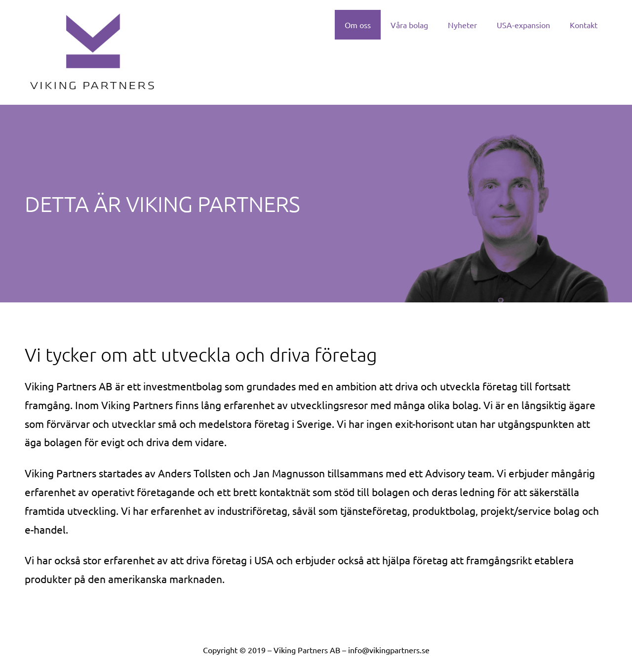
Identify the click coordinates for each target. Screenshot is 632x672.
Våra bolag (409, 25)
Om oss (358, 25)
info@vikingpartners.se (389, 650)
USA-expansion (523, 25)
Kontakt (584, 25)
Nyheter (462, 25)
